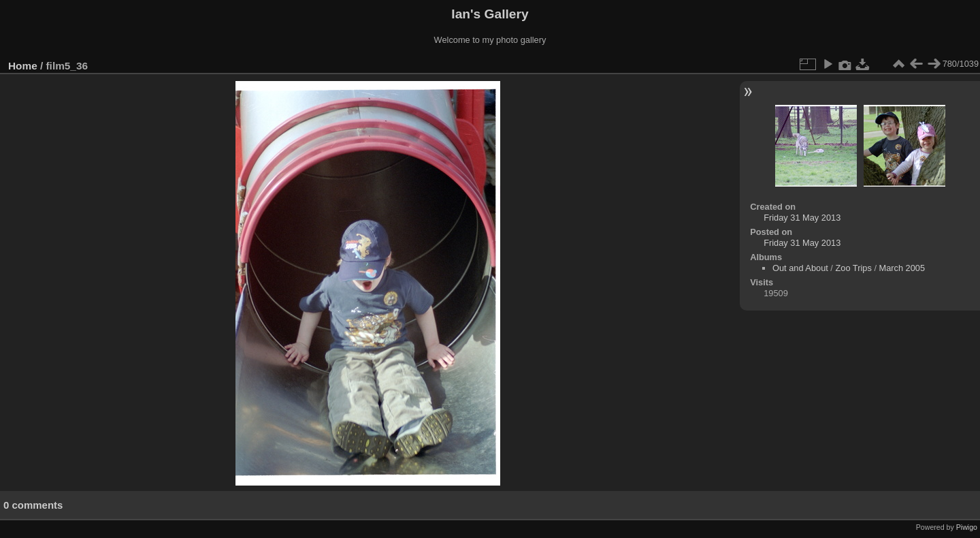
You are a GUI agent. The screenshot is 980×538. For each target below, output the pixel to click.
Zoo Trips (853, 268)
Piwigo (967, 527)
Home (23, 66)
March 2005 (902, 268)
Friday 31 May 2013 (802, 218)
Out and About (800, 268)
